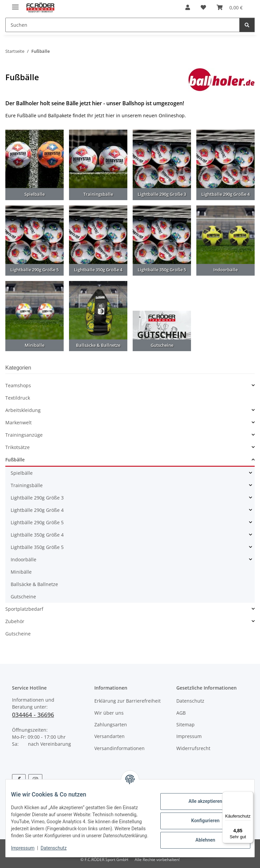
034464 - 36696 (33, 715)
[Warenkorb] (230, 7)
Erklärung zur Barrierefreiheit (127, 701)
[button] (188, 7)
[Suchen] (122, 25)
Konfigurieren (200, 817)
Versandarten (109, 736)
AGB (181, 713)
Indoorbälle (23, 559)
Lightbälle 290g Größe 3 (37, 498)
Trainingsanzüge (24, 435)
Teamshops (18, 385)
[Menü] (249, 795)
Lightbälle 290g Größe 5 (37, 522)
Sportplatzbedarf (24, 609)
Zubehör (15, 621)
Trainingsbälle (27, 485)
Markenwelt (18, 422)
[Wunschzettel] (203, 7)
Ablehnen (200, 837)
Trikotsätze (17, 447)
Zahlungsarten (111, 725)
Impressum (28, 848)
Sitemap (185, 725)
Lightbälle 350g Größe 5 (37, 547)
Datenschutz (59, 848)
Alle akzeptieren (200, 798)
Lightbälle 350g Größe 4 (37, 535)
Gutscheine (23, 597)
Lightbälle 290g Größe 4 (37, 510)
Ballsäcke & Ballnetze (34, 584)
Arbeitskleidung (23, 410)
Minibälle (21, 572)
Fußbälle (15, 460)
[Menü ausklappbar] (15, 4)
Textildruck (18, 398)
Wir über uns (109, 713)
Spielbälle (22, 473)
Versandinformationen (119, 748)
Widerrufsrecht (193, 748)
